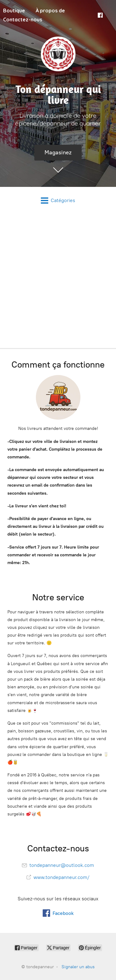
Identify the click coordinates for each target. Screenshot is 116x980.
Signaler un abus (78, 967)
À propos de (50, 11)
